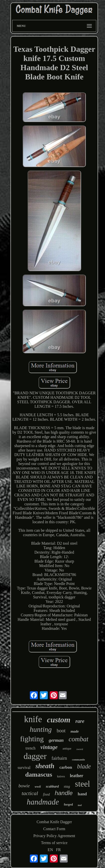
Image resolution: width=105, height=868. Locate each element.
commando (78, 759)
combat (79, 739)
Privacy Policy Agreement (54, 836)
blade (84, 766)
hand (82, 794)
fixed (46, 794)
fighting (32, 739)
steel (82, 784)
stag (67, 786)
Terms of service (54, 843)
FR (58, 850)
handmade (43, 802)
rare (80, 721)
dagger (35, 756)
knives (61, 776)
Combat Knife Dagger (54, 822)
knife (33, 719)
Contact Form (54, 829)
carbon (66, 767)
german (56, 740)
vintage (49, 747)
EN (50, 850)
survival (24, 768)
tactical (30, 793)
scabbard (52, 786)
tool (80, 805)
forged (68, 804)
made (75, 731)
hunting (41, 729)
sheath (45, 766)
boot (61, 731)
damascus (39, 775)
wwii (38, 786)
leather (77, 776)
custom (59, 720)
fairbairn (59, 758)
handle (64, 793)
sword (80, 749)
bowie (24, 786)
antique (67, 749)
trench (31, 748)
